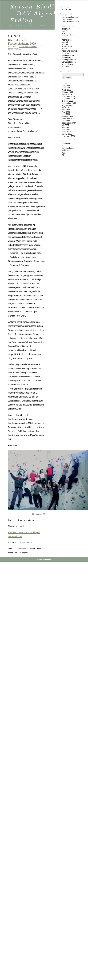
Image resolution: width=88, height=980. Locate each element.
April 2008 (66, 114)
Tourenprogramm (69, 60)
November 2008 (69, 99)
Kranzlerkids (67, 47)
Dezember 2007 (69, 119)
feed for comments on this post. (24, 532)
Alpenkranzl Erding (70, 17)
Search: (65, 71)
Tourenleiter (67, 58)
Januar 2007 (67, 134)
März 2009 (66, 90)
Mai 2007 (66, 130)
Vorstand (66, 66)
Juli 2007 (66, 125)
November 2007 (69, 121)
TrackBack (15, 536)
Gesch (64, 38)
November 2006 (69, 136)
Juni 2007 (66, 127)
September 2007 (69, 123)
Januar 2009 (67, 94)
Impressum (67, 10)
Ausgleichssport (69, 36)
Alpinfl (64, 31)
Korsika (65, 44)
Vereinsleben (67, 64)
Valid (67, 150)
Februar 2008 (67, 116)
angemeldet (22, 549)
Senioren (66, 53)
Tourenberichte (30, 47)
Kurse (21, 47)
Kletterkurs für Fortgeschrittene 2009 (22, 42)
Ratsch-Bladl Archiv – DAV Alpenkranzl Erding (45, 13)
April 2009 (66, 88)
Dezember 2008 (69, 97)
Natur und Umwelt (69, 51)
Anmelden (66, 144)
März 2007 (66, 132)
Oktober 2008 (68, 101)
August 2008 (67, 105)
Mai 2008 (66, 112)
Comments (68, 148)
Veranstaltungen (69, 62)
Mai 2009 (66, 86)
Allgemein (66, 29)
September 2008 (69, 103)
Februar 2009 (67, 92)
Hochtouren (67, 40)
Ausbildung (67, 33)
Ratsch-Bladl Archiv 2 (70, 21)
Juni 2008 (66, 110)
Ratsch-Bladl (67, 19)
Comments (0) (38, 514)
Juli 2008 (66, 108)
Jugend (65, 42)
